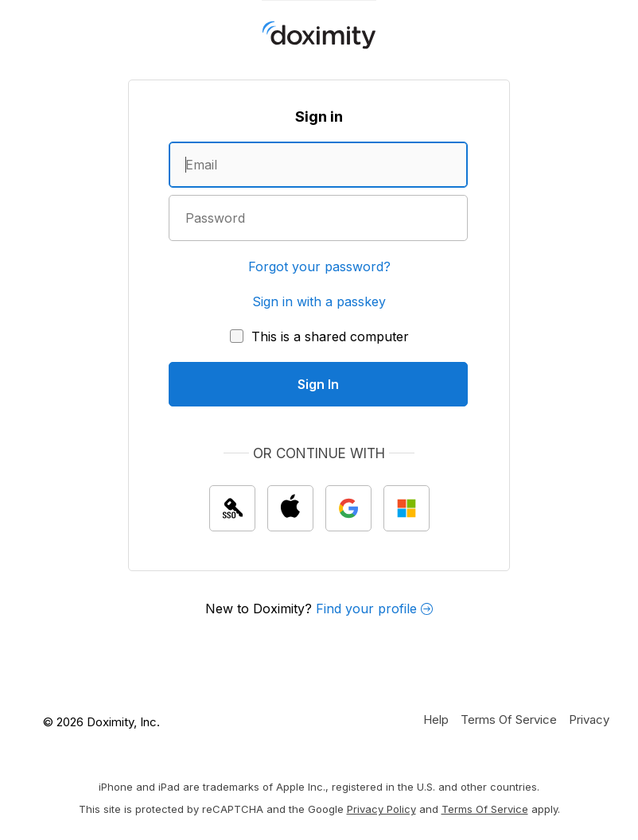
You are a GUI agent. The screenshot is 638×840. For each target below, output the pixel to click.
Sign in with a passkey (319, 301)
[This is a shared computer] (319, 336)
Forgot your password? (319, 266)
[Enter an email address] (318, 165)
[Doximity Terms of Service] (509, 719)
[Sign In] (318, 384)
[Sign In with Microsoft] (407, 508)
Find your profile (374, 609)
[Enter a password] (318, 218)
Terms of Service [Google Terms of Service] (485, 809)
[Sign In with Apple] (290, 508)
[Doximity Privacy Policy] (589, 719)
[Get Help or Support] (436, 719)
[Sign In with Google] (348, 508)
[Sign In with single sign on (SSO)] (232, 508)
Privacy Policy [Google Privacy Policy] (381, 809)
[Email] (318, 165)
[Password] (318, 218)
